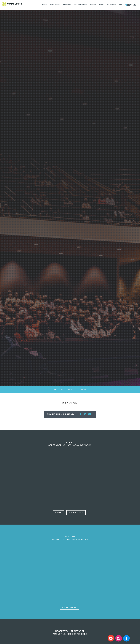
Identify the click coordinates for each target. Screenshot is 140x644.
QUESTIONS (76, 513)
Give (120, 5)
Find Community (81, 5)
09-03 (56, 389)
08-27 (63, 389)
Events (93, 5)
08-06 (84, 389)
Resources (111, 5)
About (45, 5)
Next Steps (55, 5)
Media (102, 5)
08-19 (70, 389)
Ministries (67, 5)
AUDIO (58, 513)
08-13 (77, 389)
